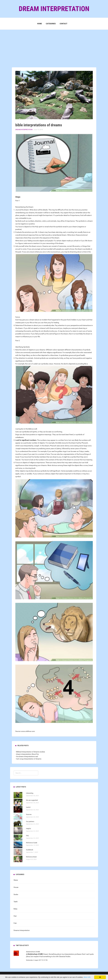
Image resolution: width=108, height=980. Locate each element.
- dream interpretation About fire (27, 754)
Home (40, 24)
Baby (15, 909)
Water (16, 880)
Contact (63, 24)
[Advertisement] (54, 46)
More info (87, 977)
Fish (15, 923)
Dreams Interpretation (24, 130)
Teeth (16, 902)
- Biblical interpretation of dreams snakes (30, 752)
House (16, 887)
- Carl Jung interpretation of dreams (28, 759)
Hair (15, 916)
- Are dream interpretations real (27, 756)
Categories (51, 24)
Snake (16, 894)
